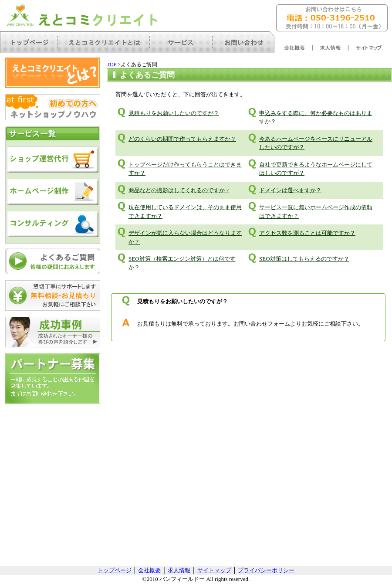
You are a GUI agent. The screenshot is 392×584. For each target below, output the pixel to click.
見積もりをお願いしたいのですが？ (174, 113)
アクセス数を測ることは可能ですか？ (307, 233)
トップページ (115, 570)
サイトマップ (214, 570)
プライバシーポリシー (266, 570)
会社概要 (149, 570)
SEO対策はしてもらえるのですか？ (304, 259)
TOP (112, 65)
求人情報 (179, 570)
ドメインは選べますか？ (290, 190)
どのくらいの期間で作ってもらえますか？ (182, 139)
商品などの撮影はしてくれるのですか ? (179, 190)
